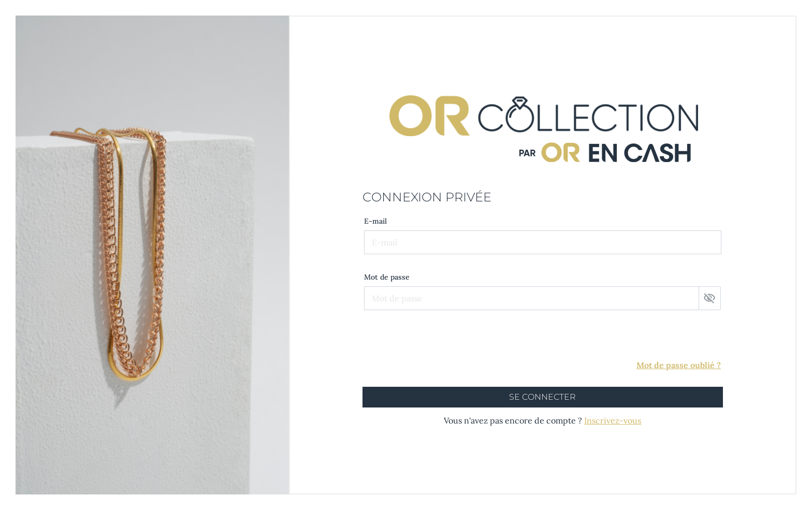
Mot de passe (387, 277)
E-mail (375, 221)
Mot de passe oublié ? (679, 365)
